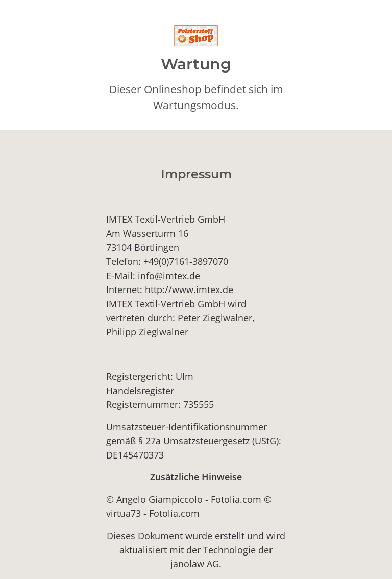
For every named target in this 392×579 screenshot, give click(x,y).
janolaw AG (195, 563)
